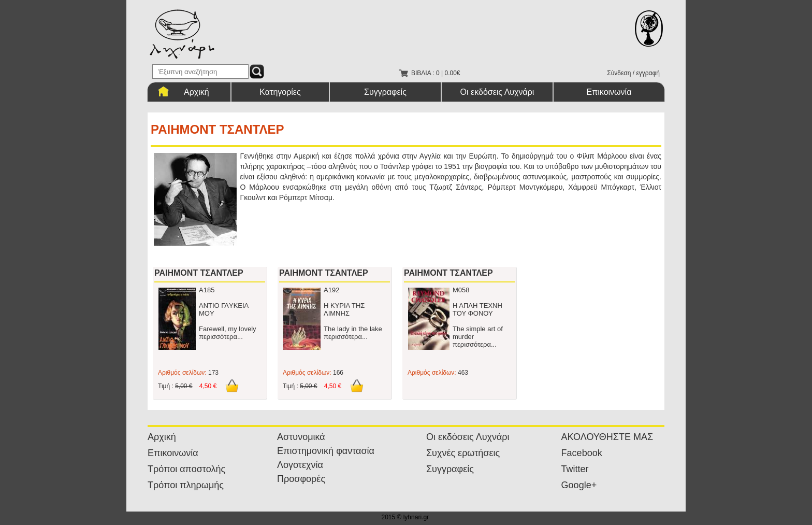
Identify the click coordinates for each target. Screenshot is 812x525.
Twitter (575, 469)
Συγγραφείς (385, 92)
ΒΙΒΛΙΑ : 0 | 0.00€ (436, 73)
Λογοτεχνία (300, 465)
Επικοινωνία (609, 92)
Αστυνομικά (301, 437)
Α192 (331, 290)
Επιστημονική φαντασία (326, 451)
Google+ (579, 485)
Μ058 (461, 290)
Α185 (207, 290)
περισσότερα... (221, 337)
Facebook (582, 453)
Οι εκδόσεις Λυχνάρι (497, 92)
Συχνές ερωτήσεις (463, 453)
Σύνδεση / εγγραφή (633, 73)
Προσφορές (301, 479)
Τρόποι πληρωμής (186, 485)
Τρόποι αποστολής (186, 469)
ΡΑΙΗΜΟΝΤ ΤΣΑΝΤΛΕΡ (199, 273)
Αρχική (197, 92)
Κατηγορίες (280, 92)
